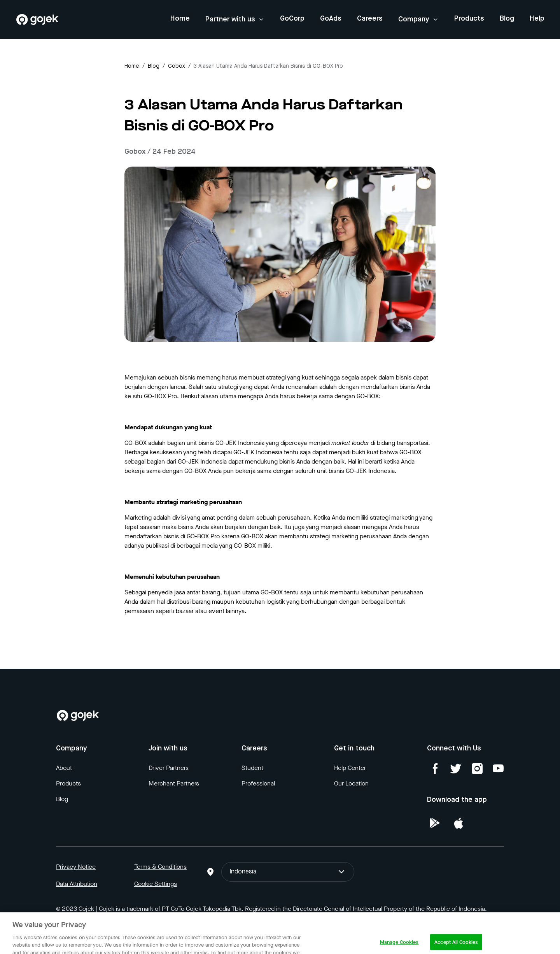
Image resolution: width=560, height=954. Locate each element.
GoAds (331, 19)
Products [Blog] (68, 783)
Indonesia (288, 872)
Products (469, 19)
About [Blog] (64, 768)
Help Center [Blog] (350, 768)
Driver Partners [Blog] (169, 768)
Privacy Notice (76, 867)
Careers (370, 19)
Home (180, 19)
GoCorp (292, 19)
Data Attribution (77, 884)
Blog (507, 19)
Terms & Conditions (160, 867)
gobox (177, 66)
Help (537, 19)
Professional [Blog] (258, 783)
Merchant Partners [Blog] (174, 783)
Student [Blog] (252, 768)
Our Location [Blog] (351, 783)
